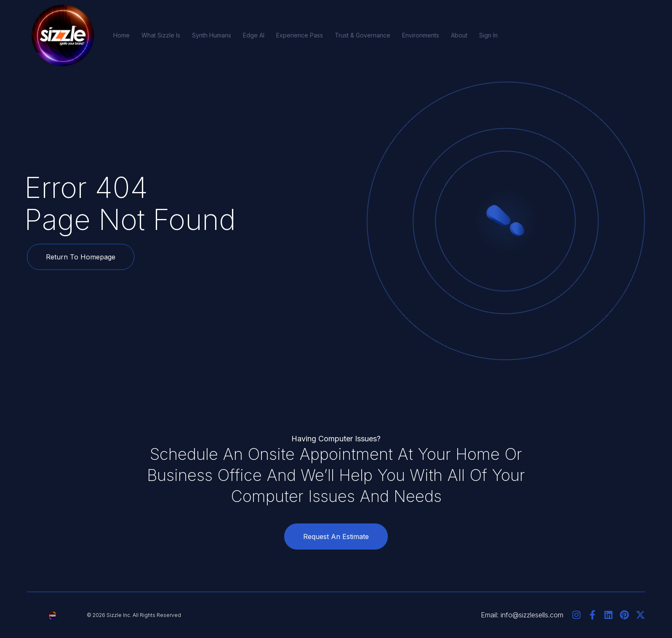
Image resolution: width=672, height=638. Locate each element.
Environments (421, 35)
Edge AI (254, 35)
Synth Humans (212, 35)
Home (121, 35)
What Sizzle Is (161, 35)
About (459, 35)
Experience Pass (300, 35)
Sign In (488, 35)
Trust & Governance (363, 35)
